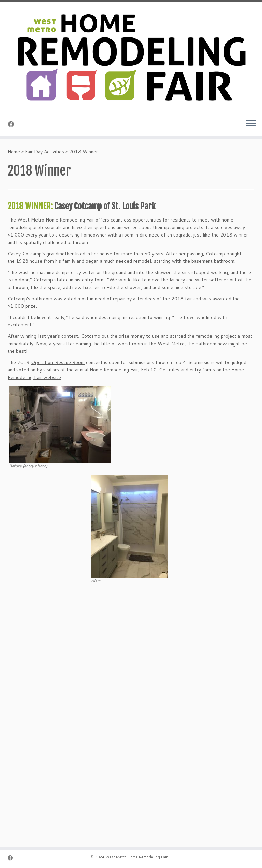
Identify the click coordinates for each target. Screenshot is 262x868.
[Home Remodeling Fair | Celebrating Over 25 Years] (131, 57)
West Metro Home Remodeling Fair (56, 220)
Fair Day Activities (45, 152)
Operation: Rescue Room (58, 362)
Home (14, 152)
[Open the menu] (251, 124)
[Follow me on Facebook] (13, 124)
